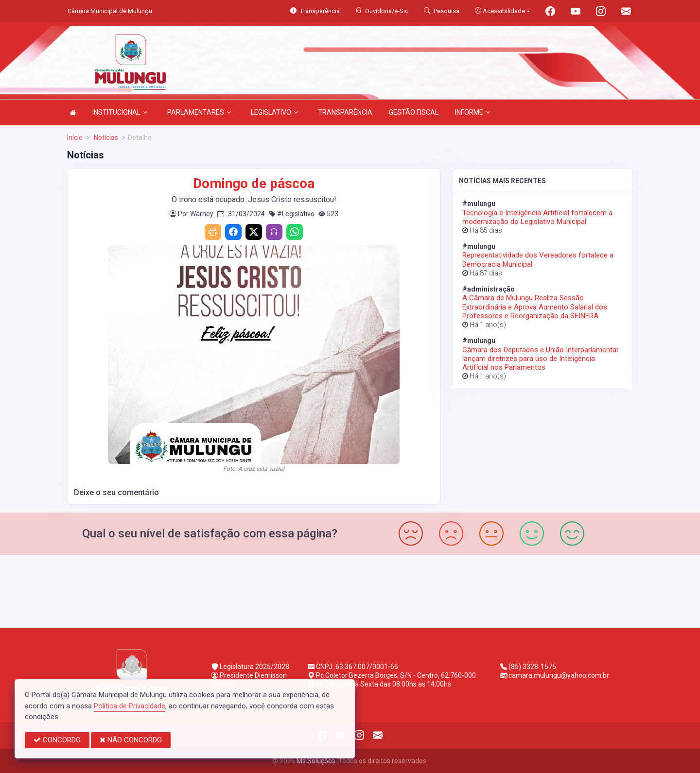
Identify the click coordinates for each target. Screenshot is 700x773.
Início (75, 137)
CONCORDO (57, 740)
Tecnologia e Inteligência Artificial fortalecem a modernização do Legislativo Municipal (537, 217)
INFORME (472, 112)
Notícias (105, 137)
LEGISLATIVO (274, 112)
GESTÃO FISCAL (414, 112)
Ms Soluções (316, 761)
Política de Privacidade (130, 706)
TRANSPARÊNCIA (345, 112)
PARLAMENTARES (199, 112)
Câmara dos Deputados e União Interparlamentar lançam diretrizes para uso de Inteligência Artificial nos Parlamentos (541, 359)
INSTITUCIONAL (120, 112)
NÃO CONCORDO (131, 740)
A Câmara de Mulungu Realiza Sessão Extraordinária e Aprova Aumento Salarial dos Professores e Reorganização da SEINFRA (535, 307)
